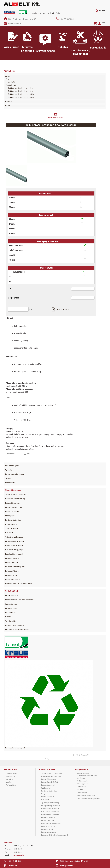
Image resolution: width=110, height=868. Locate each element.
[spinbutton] (19, 309)
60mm (12, 202)
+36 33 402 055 (67, 19)
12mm (12, 219)
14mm (12, 224)
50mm (12, 198)
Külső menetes (16, 245)
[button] (27, 308)
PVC (11, 281)
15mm (12, 229)
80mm (12, 207)
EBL (10, 289)
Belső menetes (16, 250)
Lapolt (12, 255)
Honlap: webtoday (50, 759)
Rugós (12, 260)
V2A (11, 277)
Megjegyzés (13, 298)
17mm (12, 233)
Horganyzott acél (17, 272)
